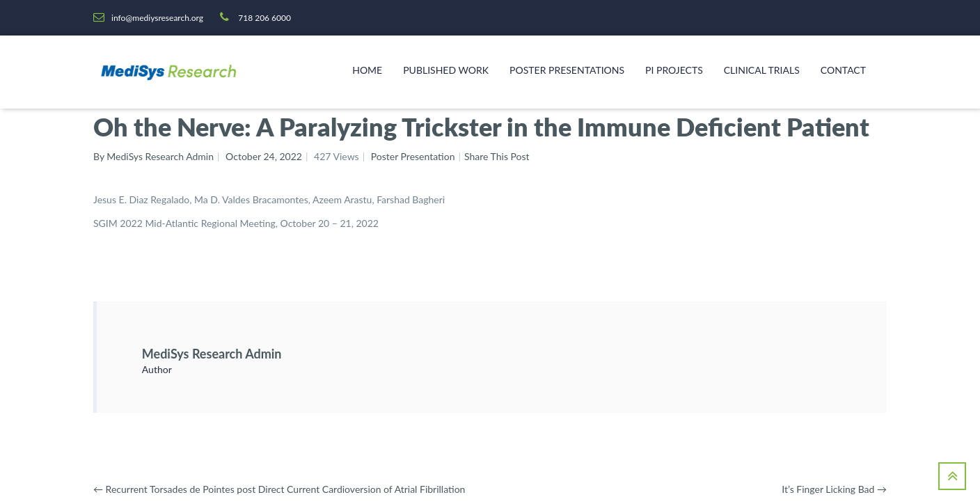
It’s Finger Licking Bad (834, 489)
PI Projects (674, 70)
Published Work (446, 70)
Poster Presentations (567, 70)
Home (367, 70)
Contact (843, 70)
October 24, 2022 (264, 156)
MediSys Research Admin (212, 354)
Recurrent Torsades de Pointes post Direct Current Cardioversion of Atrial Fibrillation (279, 489)
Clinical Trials (762, 70)
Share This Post (497, 156)
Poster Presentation (413, 156)
